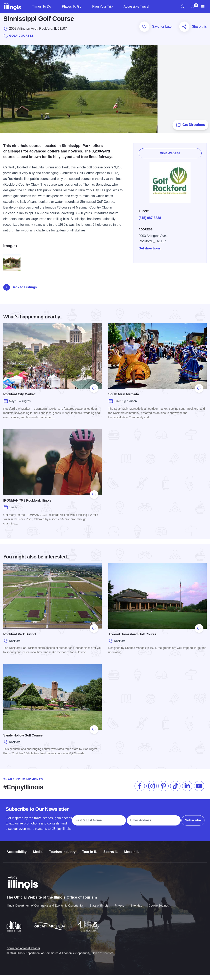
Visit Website (171, 158)
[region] (183, 7)
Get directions (152, 253)
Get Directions (190, 130)
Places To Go (72, 6)
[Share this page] (184, 31)
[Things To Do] (54, 7)
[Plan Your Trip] (116, 7)
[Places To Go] (85, 7)
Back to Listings (20, 292)
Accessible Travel (136, 6)
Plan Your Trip (103, 6)
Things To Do (41, 6)
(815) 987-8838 (152, 223)
